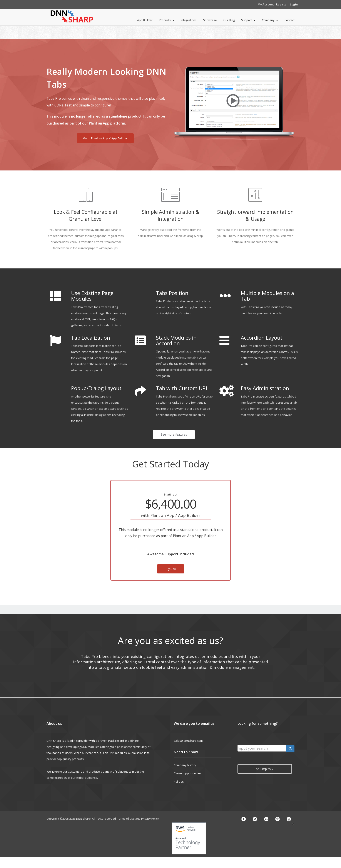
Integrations (189, 20)
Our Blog (229, 20)
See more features (174, 434)
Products (167, 20)
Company (270, 20)
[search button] (290, 749)
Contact (289, 20)
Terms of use (126, 819)
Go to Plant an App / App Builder (105, 138)
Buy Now (171, 569)
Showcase (210, 20)
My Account (266, 4)
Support (248, 20)
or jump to (265, 769)
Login (294, 4)
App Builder (145, 20)
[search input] (262, 748)
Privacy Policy (150, 819)
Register (282, 4)
